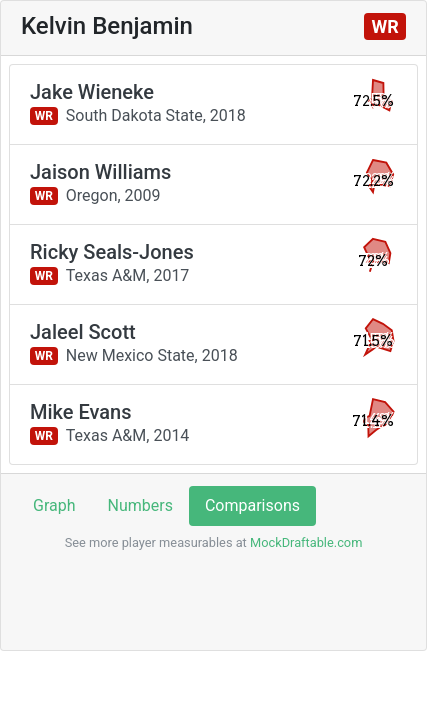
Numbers (140, 505)
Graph (54, 505)
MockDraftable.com (305, 542)
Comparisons (252, 505)
